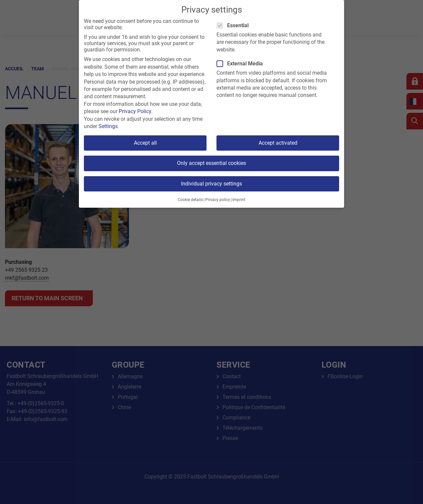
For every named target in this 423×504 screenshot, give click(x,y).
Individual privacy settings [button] (211, 184)
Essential (235, 25)
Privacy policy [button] (218, 200)
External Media (242, 64)
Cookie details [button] (190, 200)
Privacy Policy (135, 111)
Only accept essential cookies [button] (211, 163)
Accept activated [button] (278, 143)
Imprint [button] (239, 200)
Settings (108, 126)
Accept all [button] (145, 143)
